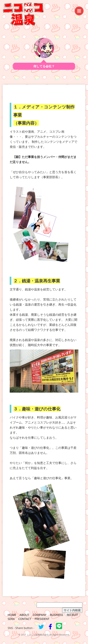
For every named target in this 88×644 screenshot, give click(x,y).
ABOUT (24, 615)
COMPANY (40, 615)
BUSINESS (57, 615)
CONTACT (25, 619)
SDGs (11, 619)
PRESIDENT (42, 619)
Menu (80, 9)
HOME (12, 615)
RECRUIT (72, 615)
